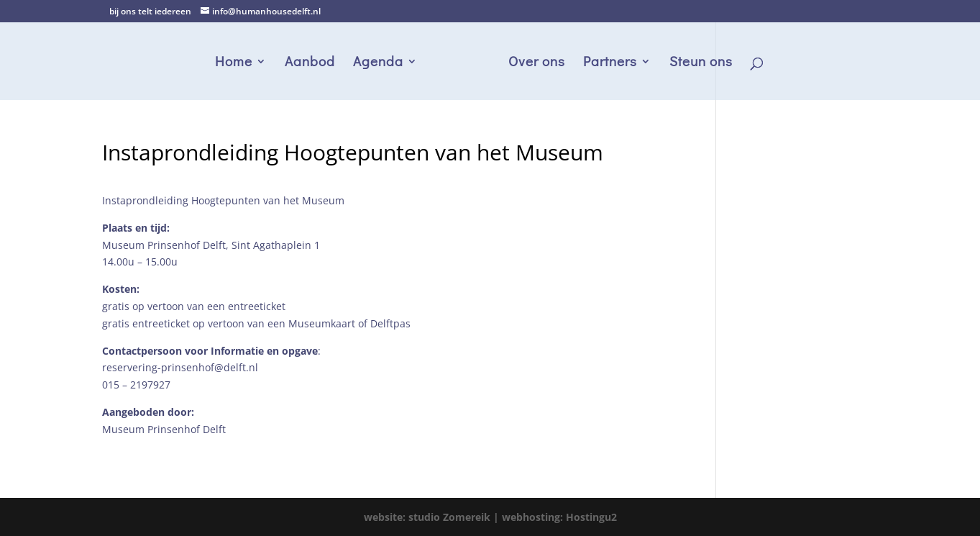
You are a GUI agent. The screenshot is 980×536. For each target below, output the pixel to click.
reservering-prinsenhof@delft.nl (180, 367)
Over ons (537, 63)
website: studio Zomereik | (433, 517)
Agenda (378, 63)
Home (234, 63)
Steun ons (701, 63)
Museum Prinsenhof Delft (164, 429)
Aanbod (310, 63)
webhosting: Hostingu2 (559, 517)
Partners (610, 63)
